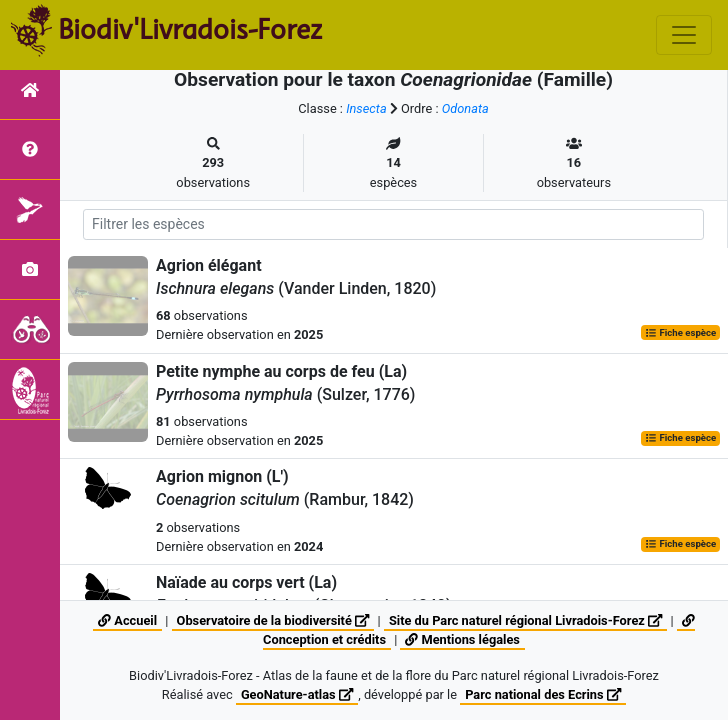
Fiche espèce (680, 332)
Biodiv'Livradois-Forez (190, 29)
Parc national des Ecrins (543, 694)
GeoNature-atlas (297, 694)
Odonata (465, 108)
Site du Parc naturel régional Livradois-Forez (525, 620)
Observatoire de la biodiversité (273, 620)
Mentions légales (462, 639)
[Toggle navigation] (684, 35)
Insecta (366, 108)
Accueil (127, 620)
